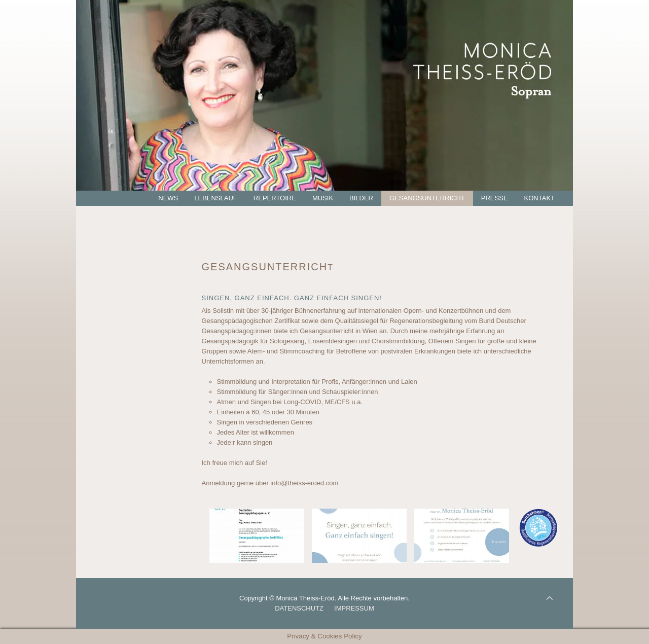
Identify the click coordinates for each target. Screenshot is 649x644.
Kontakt (539, 198)
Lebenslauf (216, 198)
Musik (323, 198)
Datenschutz (299, 608)
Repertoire (275, 198)
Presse (495, 198)
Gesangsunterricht (427, 198)
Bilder (361, 198)
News (168, 198)
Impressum (354, 608)
